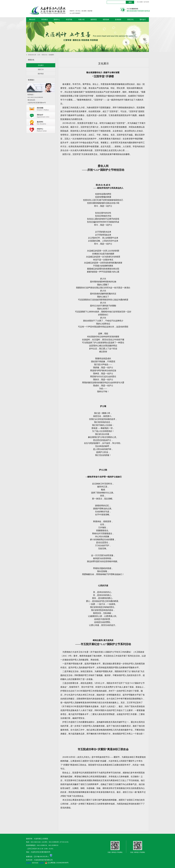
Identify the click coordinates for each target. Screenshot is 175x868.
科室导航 (69, 20)
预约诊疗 (143, 20)
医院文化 (130, 20)
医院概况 (45, 20)
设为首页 (146, 2)
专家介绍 (81, 20)
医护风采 (41, 74)
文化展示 (41, 65)
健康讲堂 (94, 20)
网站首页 (32, 20)
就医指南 (106, 20)
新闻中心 (57, 20)
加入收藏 (140, 2)
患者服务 (118, 20)
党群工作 (41, 69)
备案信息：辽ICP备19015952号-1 (37, 857)
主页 (39, 55)
